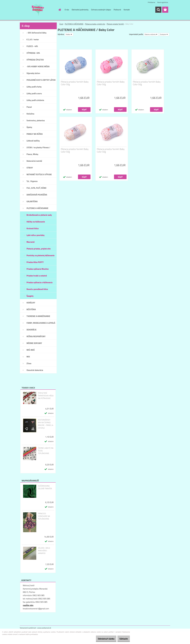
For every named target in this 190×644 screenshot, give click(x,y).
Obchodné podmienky (80, 10)
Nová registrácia (163, 2)
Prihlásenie (151, 2)
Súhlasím (122, 639)
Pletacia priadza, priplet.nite (95, 24)
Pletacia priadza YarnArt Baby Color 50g (75, 83)
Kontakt (127, 10)
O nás (67, 10)
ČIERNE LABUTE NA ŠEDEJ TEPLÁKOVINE (46, 451)
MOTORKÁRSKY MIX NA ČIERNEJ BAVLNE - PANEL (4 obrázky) (46, 424)
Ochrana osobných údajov (101, 10)
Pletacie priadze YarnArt (115, 24)
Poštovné (117, 10)
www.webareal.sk (44, 628)
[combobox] (151, 34)
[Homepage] (60, 10)
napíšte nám (28, 605)
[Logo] (38, 10)
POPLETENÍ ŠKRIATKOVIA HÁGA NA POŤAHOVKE (46, 396)
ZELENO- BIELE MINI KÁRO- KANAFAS (44, 551)
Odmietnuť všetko (102, 639)
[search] (158, 10)
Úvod (61, 24)
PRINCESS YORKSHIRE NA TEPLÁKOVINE (44, 516)
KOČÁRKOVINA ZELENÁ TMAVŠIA (45, 487)
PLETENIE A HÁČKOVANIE (74, 24)
